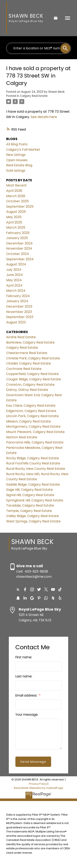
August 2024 (16, 264)
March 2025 (16, 227)
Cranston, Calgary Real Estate (30, 385)
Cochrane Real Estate (24, 369)
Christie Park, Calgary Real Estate (33, 358)
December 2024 (19, 243)
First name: (24, 657)
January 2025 (17, 238)
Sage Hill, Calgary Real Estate (29, 490)
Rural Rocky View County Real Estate (36, 469)
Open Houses (17, 160)
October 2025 (17, 201)
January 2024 (17, 301)
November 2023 (19, 312)
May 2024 (14, 280)
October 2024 (18, 254)
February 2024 (18, 296)
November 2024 (19, 248)
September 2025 (20, 207)
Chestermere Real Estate (27, 353)
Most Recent (16, 185)
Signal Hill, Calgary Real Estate (30, 495)
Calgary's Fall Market (23, 150)
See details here (44, 117)
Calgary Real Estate (34, 96)
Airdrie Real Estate (21, 337)
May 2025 (14, 217)
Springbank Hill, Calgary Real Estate (35, 500)
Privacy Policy (38, 784)
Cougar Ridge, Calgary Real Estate (34, 379)
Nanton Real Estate (22, 437)
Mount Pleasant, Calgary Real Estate (35, 432)
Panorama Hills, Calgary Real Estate (35, 442)
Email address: (27, 695)
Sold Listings (16, 171)
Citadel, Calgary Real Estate (29, 363)
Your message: (27, 715)
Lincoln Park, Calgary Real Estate (32, 416)
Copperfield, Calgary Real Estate (32, 374)
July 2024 (14, 270)
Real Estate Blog (19, 165)
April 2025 (14, 222)
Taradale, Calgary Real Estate (30, 505)
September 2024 (20, 259)
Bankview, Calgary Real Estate (30, 342)
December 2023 (19, 306)
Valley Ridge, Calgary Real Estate (33, 516)
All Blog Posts (17, 144)
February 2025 (18, 233)
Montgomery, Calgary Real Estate (33, 426)
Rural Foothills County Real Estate (33, 463)
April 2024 (14, 285)
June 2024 (14, 275)
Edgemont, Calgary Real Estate (31, 411)
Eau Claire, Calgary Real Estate (31, 406)
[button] (18, 589)
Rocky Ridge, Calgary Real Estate (33, 458)
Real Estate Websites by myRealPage (39, 788)
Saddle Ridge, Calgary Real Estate (33, 484)
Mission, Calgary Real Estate (29, 421)
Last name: (24, 676)
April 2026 (14, 191)
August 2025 (16, 212)
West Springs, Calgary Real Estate (33, 521)
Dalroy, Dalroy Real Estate (27, 390)
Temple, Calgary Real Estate (29, 511)
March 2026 (16, 196)
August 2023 (16, 322)
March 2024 (16, 291)
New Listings (16, 155)
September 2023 (20, 317)
